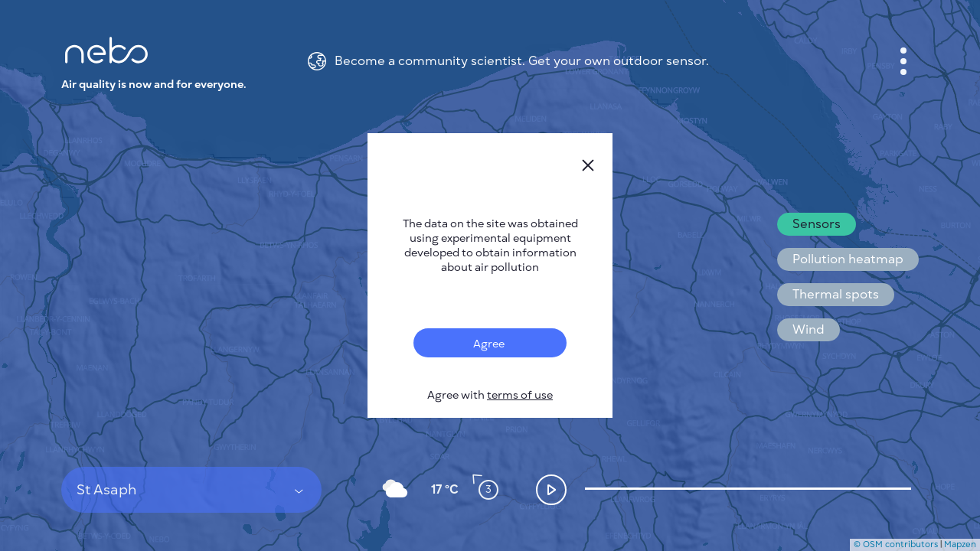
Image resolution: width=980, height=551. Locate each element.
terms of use (520, 395)
